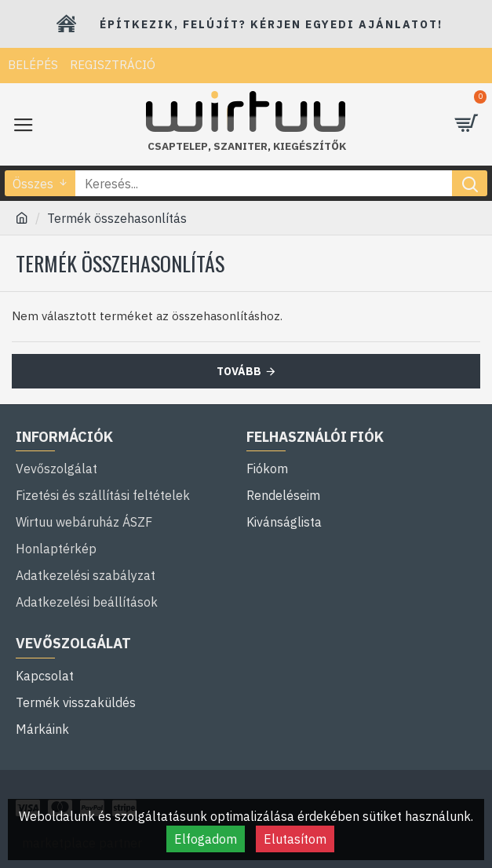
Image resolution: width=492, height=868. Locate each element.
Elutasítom (295, 839)
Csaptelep (178, 146)
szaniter (241, 146)
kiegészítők (310, 146)
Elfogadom (206, 839)
